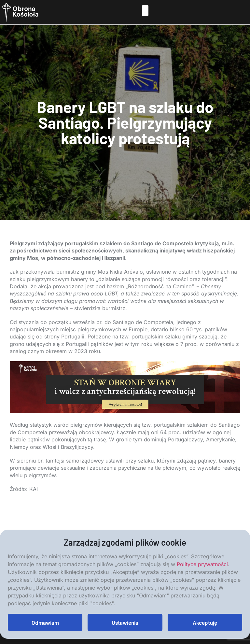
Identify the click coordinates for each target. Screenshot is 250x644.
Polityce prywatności (202, 564)
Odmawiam (45, 623)
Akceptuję (205, 623)
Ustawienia (125, 623)
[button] (145, 11)
